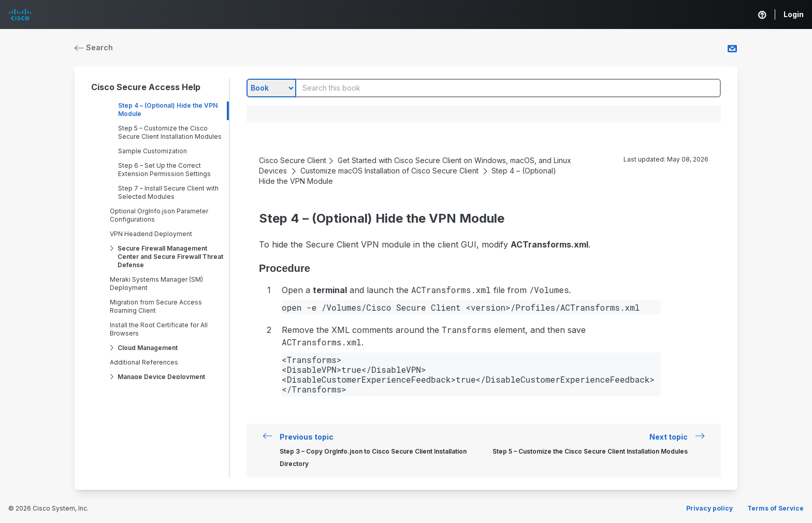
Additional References (144, 362)
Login (794, 14)
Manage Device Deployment (161, 377)
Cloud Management (148, 348)
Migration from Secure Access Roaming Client (156, 306)
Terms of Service (775, 508)
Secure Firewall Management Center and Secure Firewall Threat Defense (170, 257)
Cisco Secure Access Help (146, 87)
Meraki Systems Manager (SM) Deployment (156, 284)
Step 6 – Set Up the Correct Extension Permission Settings (164, 170)
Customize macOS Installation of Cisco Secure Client (389, 171)
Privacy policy (709, 508)
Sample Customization (153, 151)
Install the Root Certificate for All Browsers (159, 329)
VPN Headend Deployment (151, 234)
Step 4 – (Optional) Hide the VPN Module (168, 110)
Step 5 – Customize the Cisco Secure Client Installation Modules (170, 132)
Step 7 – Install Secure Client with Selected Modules (168, 192)
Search (94, 47)
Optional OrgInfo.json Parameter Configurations (159, 215)
